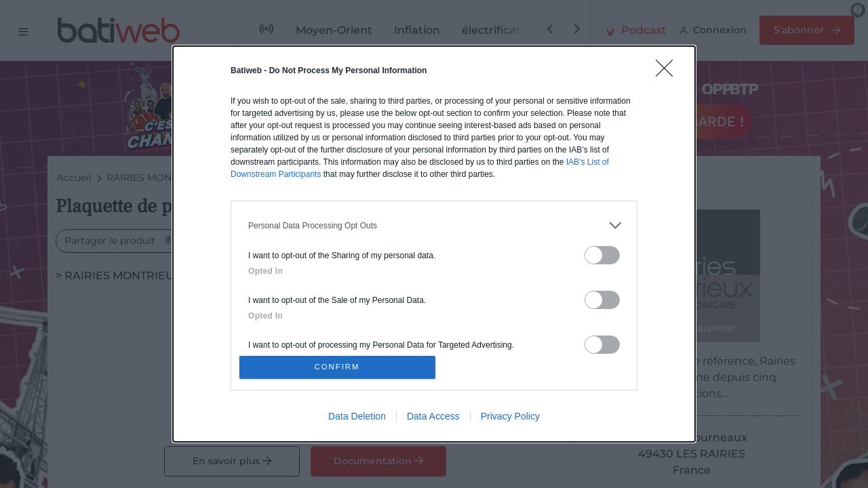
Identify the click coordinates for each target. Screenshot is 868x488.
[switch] (602, 252)
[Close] (669, 69)
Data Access (433, 420)
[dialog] (434, 244)
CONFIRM (341, 367)
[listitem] (434, 222)
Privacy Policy (510, 420)
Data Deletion (357, 420)
